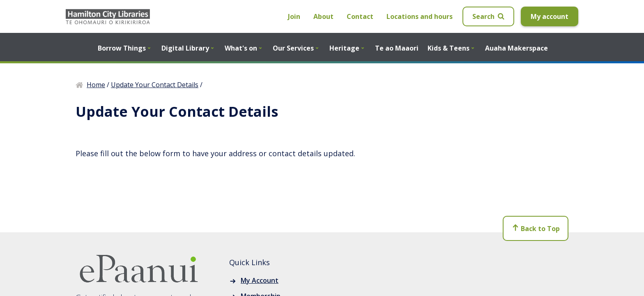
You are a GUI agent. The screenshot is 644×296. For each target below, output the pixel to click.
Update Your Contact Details (155, 85)
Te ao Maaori (397, 48)
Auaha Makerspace (516, 48)
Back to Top (536, 229)
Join (294, 16)
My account (550, 16)
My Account (260, 280)
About (323, 16)
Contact (360, 16)
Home (96, 85)
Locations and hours (420, 16)
